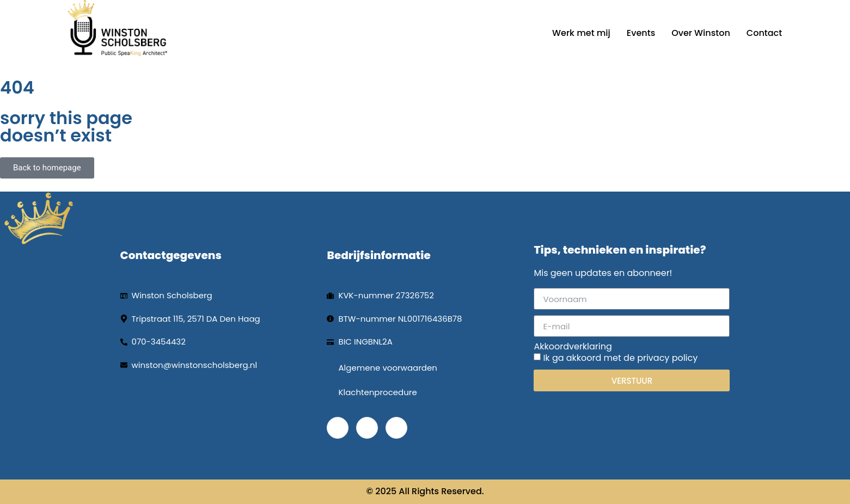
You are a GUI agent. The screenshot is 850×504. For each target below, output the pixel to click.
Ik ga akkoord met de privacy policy (620, 358)
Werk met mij (581, 33)
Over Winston (701, 33)
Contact (764, 33)
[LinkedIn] (367, 428)
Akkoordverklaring (573, 347)
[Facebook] (338, 428)
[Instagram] (396, 428)
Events (641, 33)
